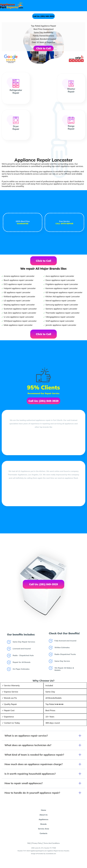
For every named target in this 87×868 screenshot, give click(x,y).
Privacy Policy (37, 843)
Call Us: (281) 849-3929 (44, 16)
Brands (44, 824)
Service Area (44, 829)
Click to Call (44, 48)
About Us (43, 815)
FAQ (29, 843)
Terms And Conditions (52, 843)
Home (43, 810)
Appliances (43, 819)
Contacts (43, 833)
